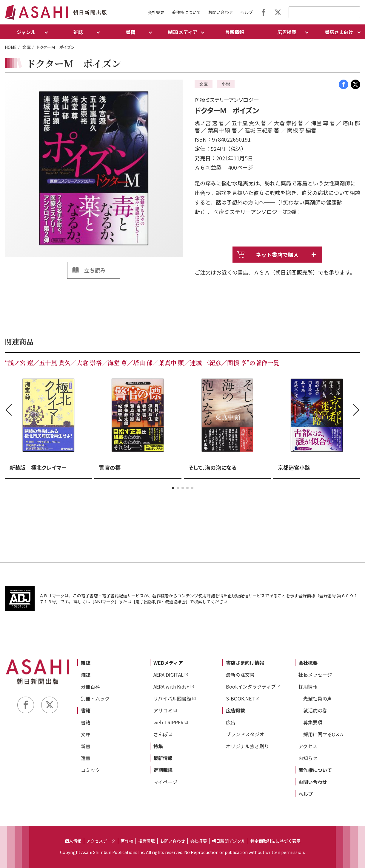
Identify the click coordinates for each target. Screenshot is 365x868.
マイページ (165, 782)
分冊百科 (90, 686)
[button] (173, 488)
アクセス (308, 746)
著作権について (186, 12)
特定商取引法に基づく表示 (275, 841)
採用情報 (308, 686)
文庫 (27, 47)
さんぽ (161, 734)
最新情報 (235, 32)
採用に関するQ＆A (323, 734)
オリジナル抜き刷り (247, 746)
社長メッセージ (315, 675)
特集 (158, 746)
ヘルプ (247, 12)
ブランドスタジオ (245, 734)
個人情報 (73, 841)
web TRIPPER (168, 722)
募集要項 (313, 722)
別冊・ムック (95, 698)
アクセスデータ (101, 841)
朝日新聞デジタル (229, 841)
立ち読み (95, 270)
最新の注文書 (240, 675)
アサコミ (163, 710)
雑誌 (86, 663)
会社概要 (156, 12)
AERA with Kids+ (171, 686)
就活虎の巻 (315, 710)
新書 (86, 746)
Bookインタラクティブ (251, 686)
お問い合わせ (221, 12)
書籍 (86, 710)
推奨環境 (147, 841)
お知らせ (308, 758)
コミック (90, 770)
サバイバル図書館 (172, 698)
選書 (86, 758)
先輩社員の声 (318, 698)
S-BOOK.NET (240, 698)
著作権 (127, 841)
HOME (11, 47)
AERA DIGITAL (168, 675)
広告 (231, 722)
